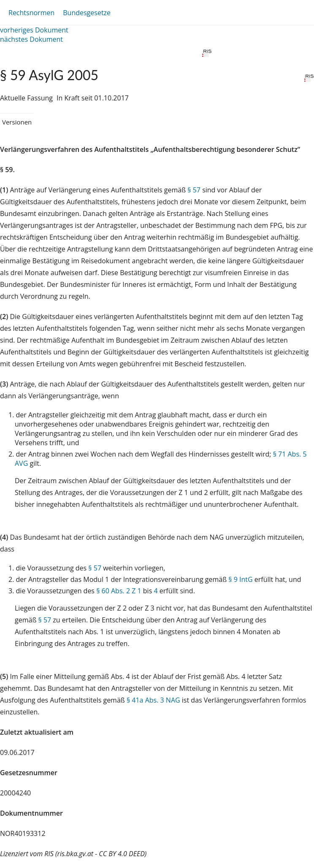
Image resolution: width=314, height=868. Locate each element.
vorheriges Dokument (34, 30)
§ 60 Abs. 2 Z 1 (119, 591)
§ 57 (194, 190)
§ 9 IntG (240, 579)
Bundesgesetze (87, 13)
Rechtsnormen (31, 13)
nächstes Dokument (31, 39)
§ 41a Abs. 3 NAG (153, 700)
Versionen (17, 122)
